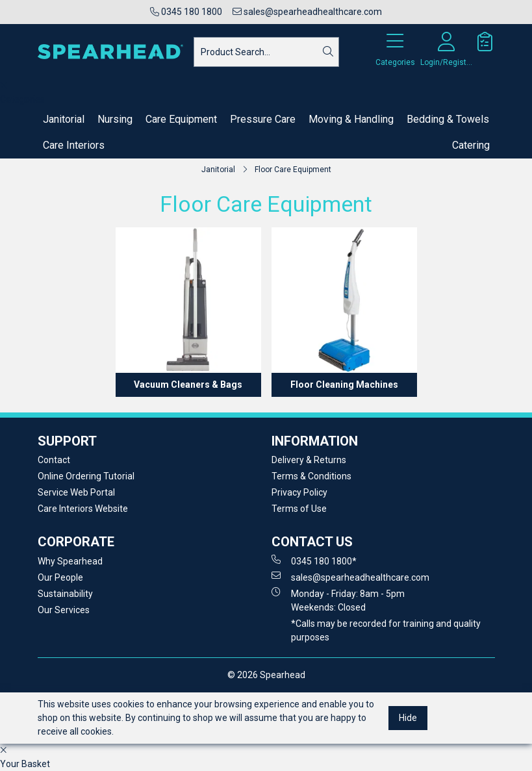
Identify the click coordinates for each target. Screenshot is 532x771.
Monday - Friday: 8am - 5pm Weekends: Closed (338, 600)
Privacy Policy (299, 492)
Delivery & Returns (309, 460)
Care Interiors (74, 145)
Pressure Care (263, 119)
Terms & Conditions (311, 476)
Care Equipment (181, 119)
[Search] (328, 52)
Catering (471, 145)
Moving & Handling (351, 119)
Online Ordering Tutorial (86, 476)
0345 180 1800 (186, 12)
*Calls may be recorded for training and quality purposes (386, 630)
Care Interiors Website (83, 509)
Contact (54, 460)
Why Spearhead (70, 561)
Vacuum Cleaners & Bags (188, 385)
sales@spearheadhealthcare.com (307, 12)
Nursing (115, 119)
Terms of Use (299, 509)
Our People (60, 577)
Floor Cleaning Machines (344, 385)
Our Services (64, 610)
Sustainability (65, 594)
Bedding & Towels (448, 119)
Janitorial (64, 119)
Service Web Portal (76, 492)
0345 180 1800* (314, 561)
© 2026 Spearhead (266, 675)
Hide (408, 718)
